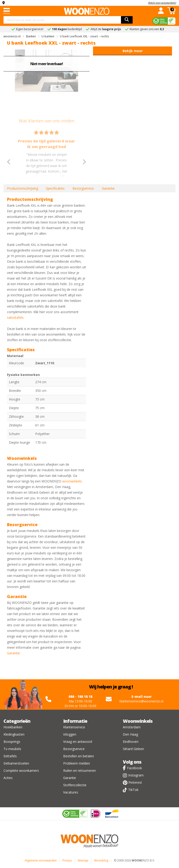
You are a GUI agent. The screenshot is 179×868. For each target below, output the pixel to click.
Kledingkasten (14, 734)
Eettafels (10, 756)
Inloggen (70, 734)
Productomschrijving (22, 188)
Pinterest (135, 782)
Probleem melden (77, 763)
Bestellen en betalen (79, 756)
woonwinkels (72, 481)
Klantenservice (74, 727)
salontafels (15, 317)
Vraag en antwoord (78, 742)
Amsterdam (132, 727)
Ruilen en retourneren (79, 771)
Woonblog (101, 860)
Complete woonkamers (21, 771)
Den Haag (130, 734)
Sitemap (83, 860)
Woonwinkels (138, 721)
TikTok (133, 790)
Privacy (67, 860)
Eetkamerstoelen (16, 763)
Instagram (136, 775)
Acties (8, 778)
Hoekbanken (13, 727)
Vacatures (71, 792)
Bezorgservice (83, 188)
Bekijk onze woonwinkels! (162, 3)
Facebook (134, 768)
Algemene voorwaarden (41, 860)
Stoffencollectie (75, 785)
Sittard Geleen (133, 749)
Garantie (108, 188)
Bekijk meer (133, 51)
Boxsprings (12, 742)
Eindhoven (131, 742)
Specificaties (55, 188)
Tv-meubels (12, 749)
